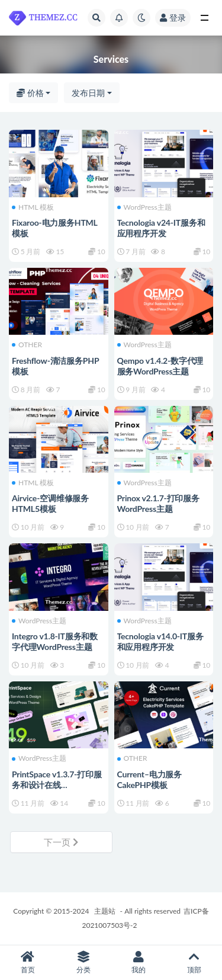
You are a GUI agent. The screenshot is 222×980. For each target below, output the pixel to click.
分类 (83, 963)
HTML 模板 (33, 207)
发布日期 (88, 93)
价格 (30, 93)
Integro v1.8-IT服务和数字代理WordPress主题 (55, 641)
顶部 (194, 963)
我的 (139, 963)
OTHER (27, 345)
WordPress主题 (144, 207)
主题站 (105, 911)
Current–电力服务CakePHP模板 (150, 779)
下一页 (61, 842)
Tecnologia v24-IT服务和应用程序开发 (161, 228)
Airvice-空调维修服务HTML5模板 (50, 503)
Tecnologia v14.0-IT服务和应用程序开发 (160, 641)
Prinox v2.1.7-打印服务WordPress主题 (158, 503)
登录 (173, 17)
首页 (28, 963)
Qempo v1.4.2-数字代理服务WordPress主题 (160, 366)
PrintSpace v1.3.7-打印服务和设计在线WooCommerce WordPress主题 (57, 790)
